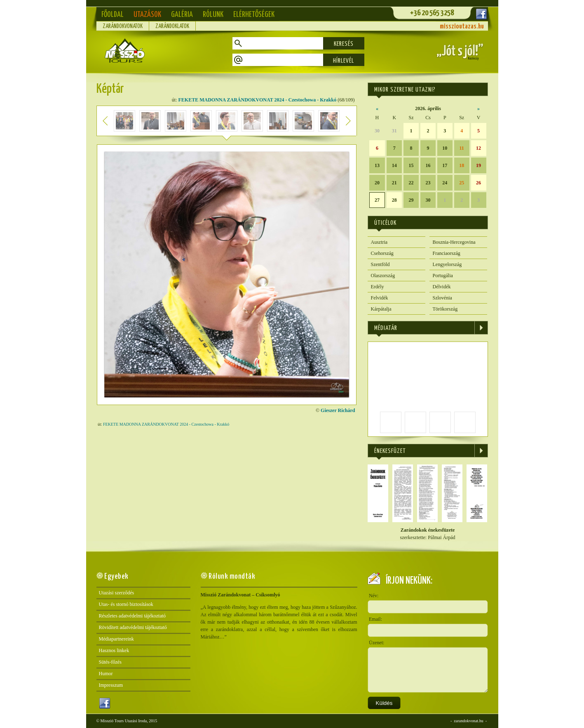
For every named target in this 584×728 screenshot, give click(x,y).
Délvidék (442, 287)
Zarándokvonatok (123, 26)
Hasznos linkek (114, 650)
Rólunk (213, 15)
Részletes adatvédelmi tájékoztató (133, 616)
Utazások (147, 15)
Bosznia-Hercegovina (454, 242)
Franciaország (447, 253)
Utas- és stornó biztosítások (126, 604)
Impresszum (111, 685)
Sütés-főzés (110, 662)
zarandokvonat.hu (468, 721)
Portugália (443, 276)
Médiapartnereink (116, 639)
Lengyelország (447, 264)
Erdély (378, 287)
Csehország (382, 253)
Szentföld (380, 264)
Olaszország (383, 276)
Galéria (182, 15)
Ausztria (379, 242)
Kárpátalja (381, 309)
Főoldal (113, 15)
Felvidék (380, 298)
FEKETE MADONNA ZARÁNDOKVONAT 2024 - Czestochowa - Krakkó (258, 100)
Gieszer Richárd (338, 410)
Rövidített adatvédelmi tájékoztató (133, 627)
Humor (106, 674)
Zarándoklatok (172, 26)
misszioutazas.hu (462, 27)
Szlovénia (442, 298)
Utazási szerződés (117, 593)
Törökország (445, 309)
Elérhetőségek (254, 15)
